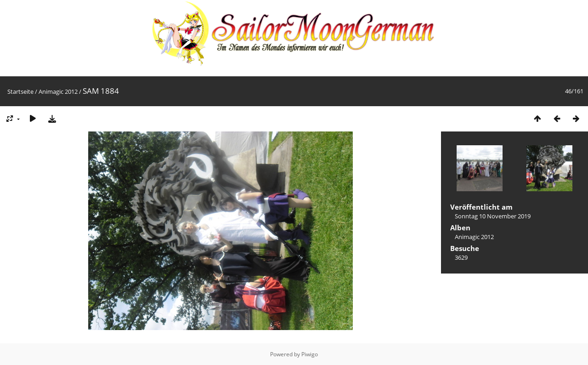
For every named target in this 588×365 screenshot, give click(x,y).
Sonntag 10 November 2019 (493, 216)
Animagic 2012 (58, 91)
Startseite (20, 91)
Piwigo (310, 354)
